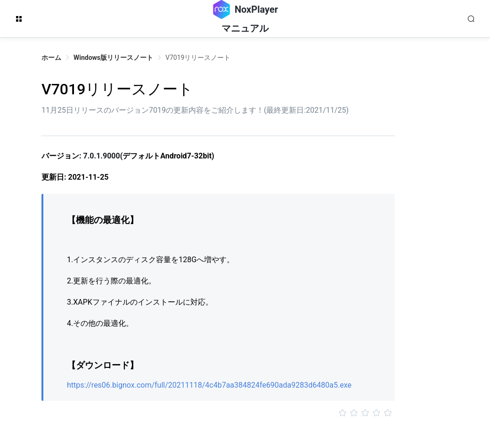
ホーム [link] (51, 58)
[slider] (218, 413)
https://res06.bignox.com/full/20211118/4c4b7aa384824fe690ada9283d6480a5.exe (209, 385)
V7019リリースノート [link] (198, 58)
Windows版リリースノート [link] (113, 58)
